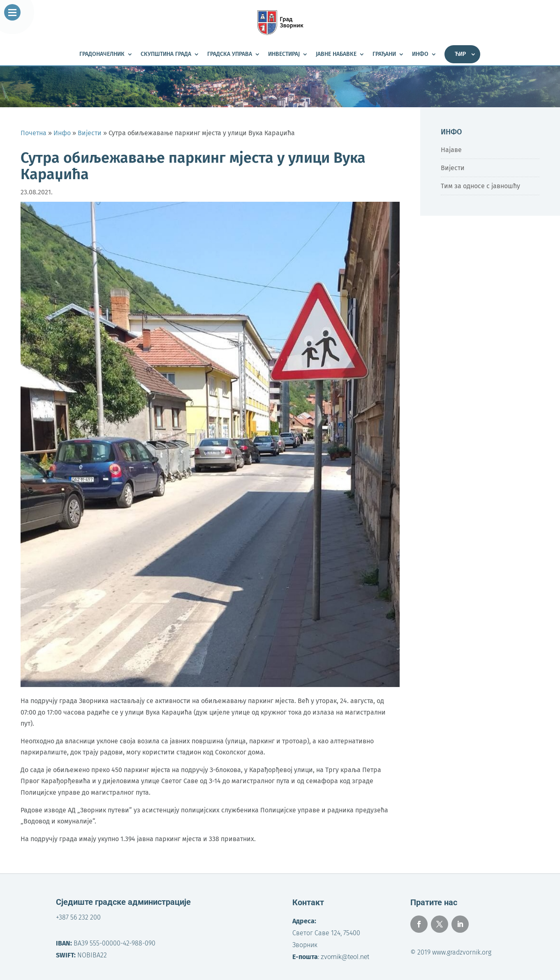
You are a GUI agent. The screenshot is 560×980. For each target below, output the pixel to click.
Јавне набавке (336, 54)
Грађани (384, 54)
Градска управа (230, 54)
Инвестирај (284, 54)
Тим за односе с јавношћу (480, 186)
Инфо (420, 54)
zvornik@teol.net (345, 957)
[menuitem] (462, 54)
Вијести (453, 168)
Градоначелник (102, 54)
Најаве (451, 150)
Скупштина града (166, 54)
